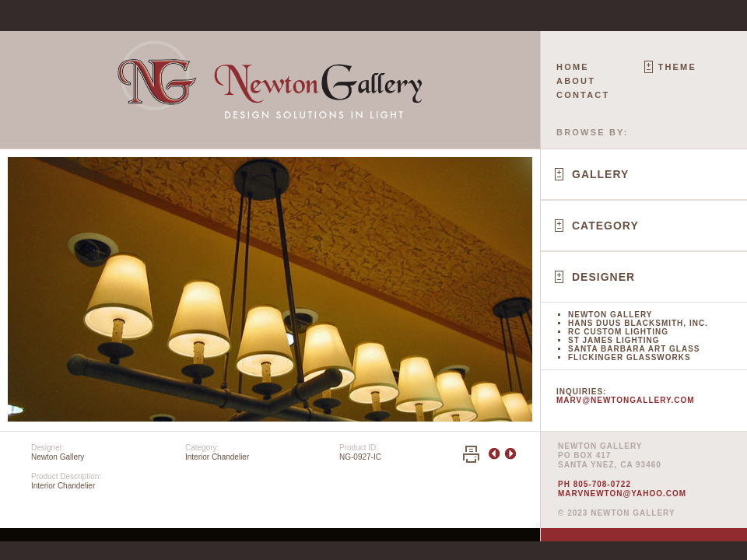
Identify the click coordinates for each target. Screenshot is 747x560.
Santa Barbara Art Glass (634, 349)
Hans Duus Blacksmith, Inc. (638, 323)
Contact (583, 95)
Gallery (600, 174)
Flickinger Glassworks (630, 357)
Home (573, 67)
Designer (603, 277)
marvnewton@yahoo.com (622, 493)
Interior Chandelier (217, 457)
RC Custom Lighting (618, 332)
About (576, 81)
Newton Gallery (610, 315)
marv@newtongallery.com (626, 400)
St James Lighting (614, 340)
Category (605, 226)
